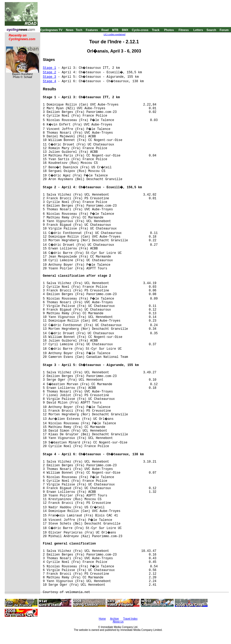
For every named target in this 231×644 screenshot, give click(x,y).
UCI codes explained (114, 34)
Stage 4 (49, 81)
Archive (114, 619)
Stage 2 (49, 72)
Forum (224, 30)
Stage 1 (49, 68)
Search (211, 30)
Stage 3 (49, 77)
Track (156, 30)
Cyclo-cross (140, 30)
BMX (125, 30)
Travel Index (130, 619)
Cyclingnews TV (51, 30)
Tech (79, 30)
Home (102, 619)
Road (105, 30)
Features (92, 30)
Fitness (184, 30)
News (70, 30)
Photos (169, 30)
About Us (118, 622)
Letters (198, 30)
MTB (115, 30)
